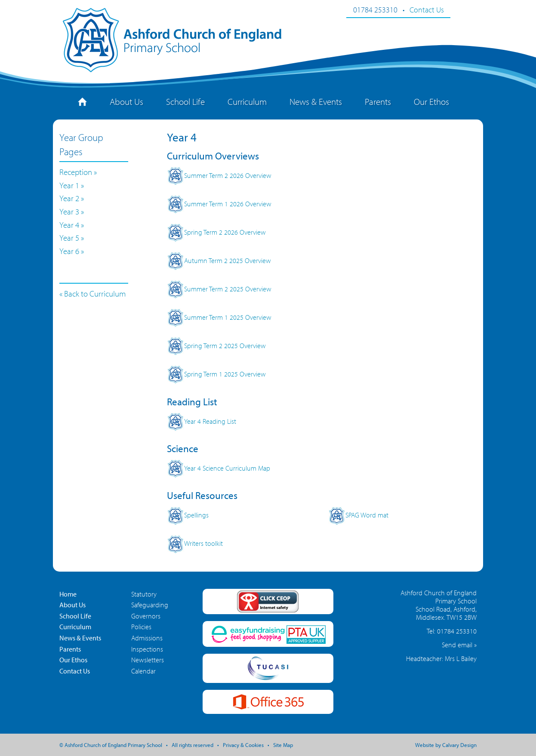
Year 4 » (72, 225)
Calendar (143, 671)
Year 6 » (72, 251)
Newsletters (148, 660)
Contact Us (427, 9)
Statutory (144, 594)
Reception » (78, 172)
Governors (146, 616)
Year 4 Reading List (202, 421)
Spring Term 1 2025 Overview (216, 374)
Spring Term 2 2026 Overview (216, 232)
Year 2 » (72, 198)
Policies (141, 627)
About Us (126, 101)
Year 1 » (72, 185)
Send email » (459, 645)
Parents (378, 101)
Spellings (188, 515)
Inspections (147, 649)
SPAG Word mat (358, 515)
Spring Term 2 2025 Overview (216, 346)
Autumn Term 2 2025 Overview (219, 260)
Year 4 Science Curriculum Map (219, 468)
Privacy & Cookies (243, 745)
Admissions (147, 638)
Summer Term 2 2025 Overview (219, 289)
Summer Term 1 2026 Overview (219, 204)
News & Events (316, 101)
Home (68, 594)
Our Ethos (431, 101)
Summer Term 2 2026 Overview (219, 175)
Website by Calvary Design (446, 745)
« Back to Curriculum (93, 294)
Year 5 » (72, 238)
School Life (185, 101)
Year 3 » (72, 211)
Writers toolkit (195, 543)
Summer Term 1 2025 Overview (219, 317)
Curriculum (247, 101)
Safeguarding (150, 605)
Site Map (283, 745)
